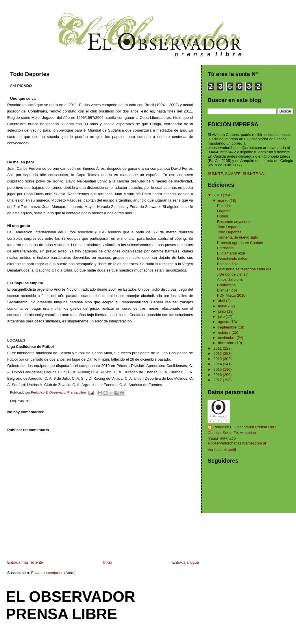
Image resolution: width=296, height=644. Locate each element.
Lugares (224, 211)
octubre (225, 332)
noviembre (227, 338)
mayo (223, 306)
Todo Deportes (229, 227)
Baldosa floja (228, 264)
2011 (218, 348)
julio (222, 317)
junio (222, 311)
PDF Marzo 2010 (231, 295)
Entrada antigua (186, 562)
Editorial (224, 206)
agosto (224, 322)
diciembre (227, 343)
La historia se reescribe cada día (244, 269)
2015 (218, 369)
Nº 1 (29, 401)
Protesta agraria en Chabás (240, 243)
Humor (223, 216)
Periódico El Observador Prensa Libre (245, 427)
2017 (218, 380)
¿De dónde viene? (232, 274)
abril (222, 301)
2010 (218, 195)
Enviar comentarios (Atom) (53, 573)
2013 (218, 359)
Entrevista (225, 248)
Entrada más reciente (25, 562)
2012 (218, 354)
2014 (218, 364)
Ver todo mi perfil (222, 450)
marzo (224, 201)
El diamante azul (231, 253)
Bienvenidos (227, 290)
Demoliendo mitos (232, 258)
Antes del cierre (230, 279)
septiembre (228, 327)
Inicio (108, 562)
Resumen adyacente (234, 222)
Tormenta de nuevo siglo (238, 237)
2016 (218, 375)
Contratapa (226, 285)
